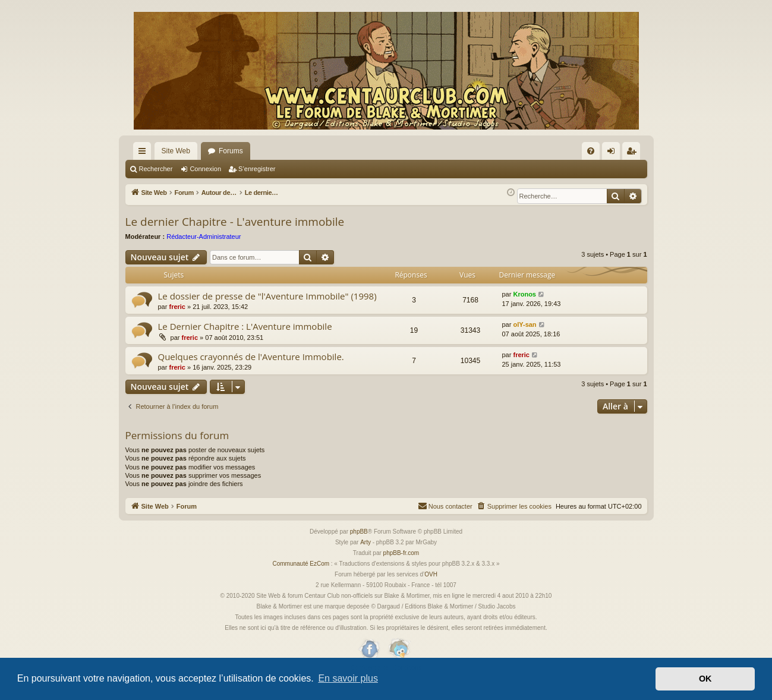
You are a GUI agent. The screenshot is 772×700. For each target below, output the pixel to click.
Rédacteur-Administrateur (204, 250)
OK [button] (705, 679)
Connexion (205, 169)
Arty (365, 556)
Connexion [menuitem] (613, 153)
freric (177, 320)
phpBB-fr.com (401, 567)
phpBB (359, 545)
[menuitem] (591, 151)
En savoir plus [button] (348, 678)
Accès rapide (144, 153)
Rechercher (156, 169)
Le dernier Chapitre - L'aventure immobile (235, 235)
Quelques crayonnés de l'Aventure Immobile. (251, 370)
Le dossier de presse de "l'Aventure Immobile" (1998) (267, 310)
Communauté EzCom (301, 577)
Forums (231, 151)
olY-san (524, 338)
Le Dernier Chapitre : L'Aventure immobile (245, 340)
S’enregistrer (257, 169)
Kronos (524, 308)
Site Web (176, 151)
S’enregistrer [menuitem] (633, 153)
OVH (431, 588)
